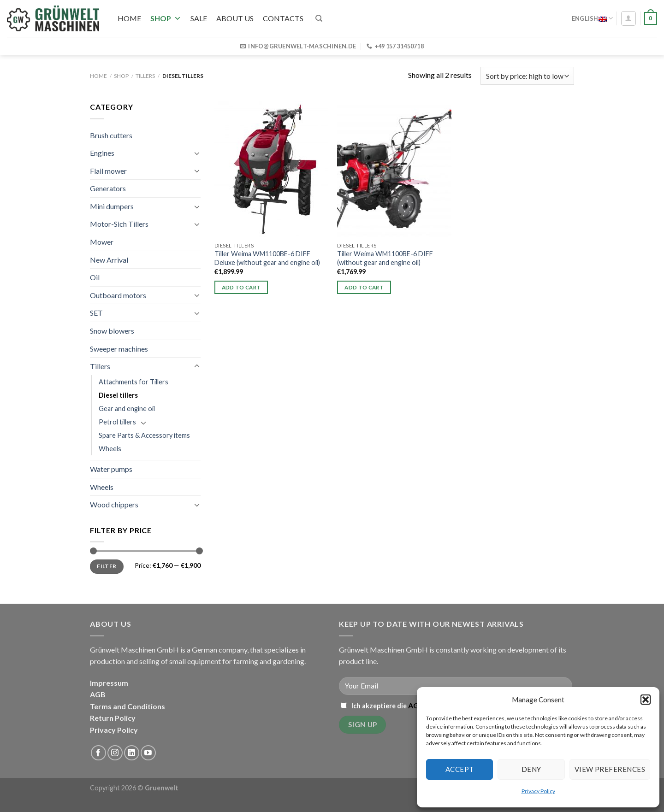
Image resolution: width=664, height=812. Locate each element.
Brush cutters (111, 135)
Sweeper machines (119, 349)
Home (129, 18)
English (592, 18)
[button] (646, 700)
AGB (98, 694)
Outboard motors (118, 295)
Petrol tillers (117, 422)
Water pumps (111, 469)
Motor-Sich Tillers (119, 224)
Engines (102, 153)
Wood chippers (114, 504)
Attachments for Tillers (133, 382)
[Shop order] (527, 76)
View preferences (610, 769)
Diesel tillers (118, 395)
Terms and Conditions (127, 706)
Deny (531, 769)
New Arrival (109, 260)
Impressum (109, 683)
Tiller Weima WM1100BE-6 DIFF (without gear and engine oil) (385, 258)
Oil (95, 277)
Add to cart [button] (241, 287)
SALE (199, 18)
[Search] (319, 18)
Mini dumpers (112, 206)
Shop (166, 18)
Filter (107, 566)
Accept (460, 769)
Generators (108, 188)
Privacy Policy (538, 791)
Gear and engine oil (127, 409)
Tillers (145, 76)
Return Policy (113, 718)
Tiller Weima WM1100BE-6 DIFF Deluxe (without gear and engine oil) (267, 258)
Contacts (283, 18)
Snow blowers (112, 331)
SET (96, 313)
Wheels (110, 449)
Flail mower (108, 171)
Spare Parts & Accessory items (144, 435)
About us (235, 18)
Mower (102, 242)
